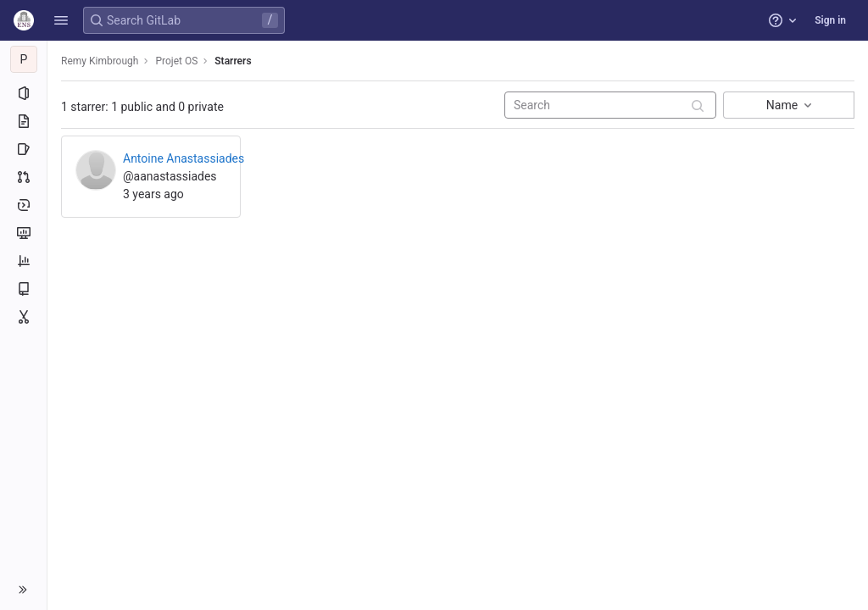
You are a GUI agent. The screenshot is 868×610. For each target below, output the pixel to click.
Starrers (233, 61)
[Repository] (23, 121)
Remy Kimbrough (100, 61)
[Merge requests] (23, 177)
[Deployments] (23, 205)
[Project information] (23, 93)
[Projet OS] (24, 59)
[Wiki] (23, 289)
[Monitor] (23, 233)
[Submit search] (698, 106)
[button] (61, 20)
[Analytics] (23, 261)
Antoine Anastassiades (184, 158)
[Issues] (23, 149)
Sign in (830, 20)
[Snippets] (23, 317)
